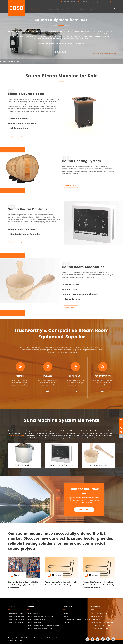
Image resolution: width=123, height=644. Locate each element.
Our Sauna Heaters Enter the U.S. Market (76, 619)
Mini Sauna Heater (19, 130)
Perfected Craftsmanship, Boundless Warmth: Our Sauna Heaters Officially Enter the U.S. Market (98, 585)
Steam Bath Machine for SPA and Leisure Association (44, 625)
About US (92, 9)
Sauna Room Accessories (83, 269)
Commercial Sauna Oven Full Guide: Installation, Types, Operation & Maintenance (23, 585)
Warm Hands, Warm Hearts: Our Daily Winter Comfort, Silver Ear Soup (61, 584)
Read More (16, 138)
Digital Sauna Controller (21, 231)
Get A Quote (61, 52)
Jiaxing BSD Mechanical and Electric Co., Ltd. (30, 638)
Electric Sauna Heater (26, 95)
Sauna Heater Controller (28, 211)
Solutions (49, 9)
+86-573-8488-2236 (69, 2)
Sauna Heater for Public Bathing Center (40, 628)
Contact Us (104, 9)
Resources (72, 9)
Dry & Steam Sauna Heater (23, 125)
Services (60, 9)
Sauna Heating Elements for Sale (80, 296)
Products (11, 607)
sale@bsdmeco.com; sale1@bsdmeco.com (93, 2)
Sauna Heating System (82, 163)
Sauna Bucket (70, 286)
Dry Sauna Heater (18, 120)
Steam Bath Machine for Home (37, 619)
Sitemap (11, 641)
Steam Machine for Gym (35, 613)
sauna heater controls (18, 437)
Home (4, 62)
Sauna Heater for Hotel (35, 622)
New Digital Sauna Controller (24, 236)
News (82, 9)
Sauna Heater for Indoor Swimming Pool (40, 616)
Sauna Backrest (71, 301)
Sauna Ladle (70, 291)
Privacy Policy (19, 641)
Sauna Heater (36, 9)
